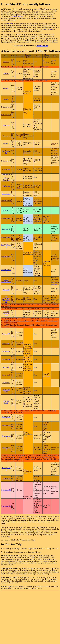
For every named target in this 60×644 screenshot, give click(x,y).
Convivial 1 (6, 334)
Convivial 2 (6, 344)
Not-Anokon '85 (6, 152)
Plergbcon (6, 125)
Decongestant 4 (6, 448)
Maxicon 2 (6, 144)
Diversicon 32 (6, 490)
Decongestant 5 (6, 469)
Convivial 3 (6, 352)
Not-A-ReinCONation (6, 281)
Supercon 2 (6, 229)
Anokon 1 (6, 88)
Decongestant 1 (6, 418)
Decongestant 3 (6, 437)
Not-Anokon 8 (6, 161)
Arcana (53, 449)
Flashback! (6, 290)
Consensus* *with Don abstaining (6, 177)
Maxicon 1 (6, 136)
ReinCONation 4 (6, 246)
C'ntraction (6, 170)
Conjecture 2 (6, 375)
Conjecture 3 (6, 383)
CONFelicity (6, 478)
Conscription (6, 194)
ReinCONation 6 (6, 271)
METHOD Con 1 (6, 391)
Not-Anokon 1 (6, 107)
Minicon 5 (6, 62)
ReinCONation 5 (6, 257)
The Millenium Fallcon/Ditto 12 (6, 299)
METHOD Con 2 (6, 402)
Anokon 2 (6, 99)
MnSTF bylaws (48, 29)
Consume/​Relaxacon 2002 (6, 314)
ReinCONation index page (55, 283)
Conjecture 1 (6, 367)
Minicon (9, 24)
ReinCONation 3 (6, 238)
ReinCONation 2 (6, 219)
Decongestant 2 (6, 426)
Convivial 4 (6, 359)
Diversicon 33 (42, 46)
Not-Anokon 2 (6, 115)
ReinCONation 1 (6, 202)
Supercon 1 (6, 210)
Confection (6, 186)
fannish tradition (17, 16)
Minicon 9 (6, 74)
